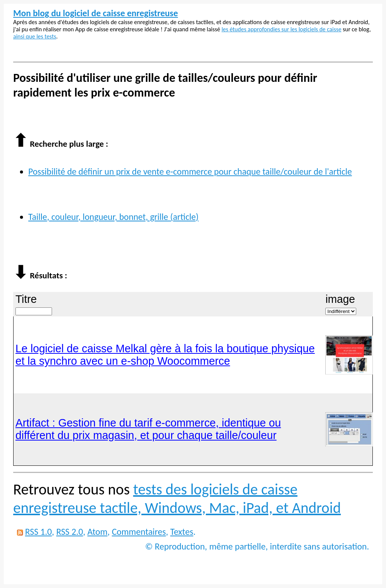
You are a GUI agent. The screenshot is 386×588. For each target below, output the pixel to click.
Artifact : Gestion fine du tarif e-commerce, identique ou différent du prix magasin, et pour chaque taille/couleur (148, 429)
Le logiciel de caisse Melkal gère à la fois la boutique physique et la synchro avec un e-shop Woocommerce (165, 355)
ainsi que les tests (35, 36)
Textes (182, 532)
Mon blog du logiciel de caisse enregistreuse (96, 13)
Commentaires (139, 532)
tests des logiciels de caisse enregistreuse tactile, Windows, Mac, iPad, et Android (177, 499)
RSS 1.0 (38, 532)
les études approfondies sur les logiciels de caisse (282, 29)
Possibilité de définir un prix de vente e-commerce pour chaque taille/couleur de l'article (190, 171)
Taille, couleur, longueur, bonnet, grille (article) (113, 217)
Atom (97, 532)
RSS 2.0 (70, 532)
